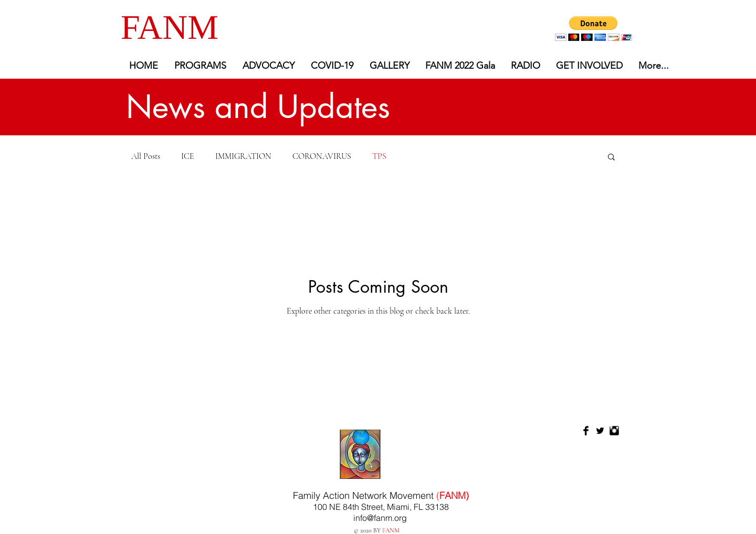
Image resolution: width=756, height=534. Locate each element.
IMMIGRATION (243, 156)
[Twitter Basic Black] (600, 431)
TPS (379, 156)
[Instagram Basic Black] (614, 431)
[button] (594, 29)
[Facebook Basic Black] (586, 431)
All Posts (146, 156)
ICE (188, 156)
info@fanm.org (380, 518)
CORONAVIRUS (322, 156)
